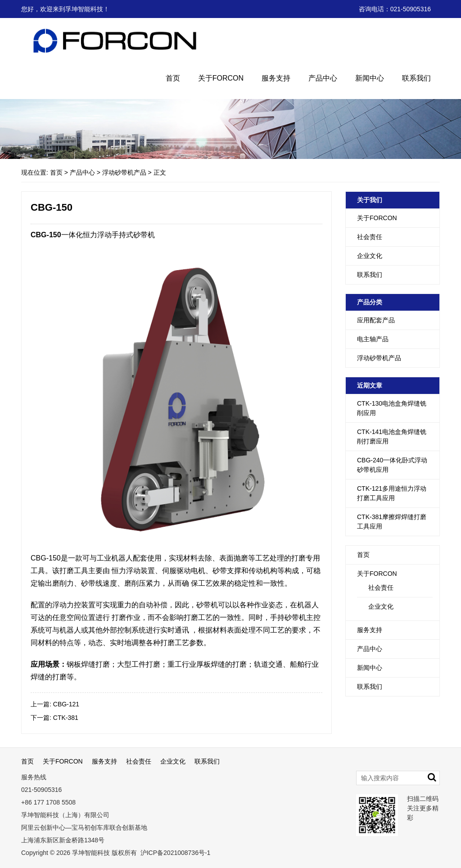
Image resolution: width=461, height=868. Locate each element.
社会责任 (370, 237)
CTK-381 (66, 718)
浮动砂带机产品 (124, 172)
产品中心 (323, 78)
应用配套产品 (376, 320)
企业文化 (370, 256)
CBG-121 (66, 704)
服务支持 (276, 78)
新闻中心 (370, 78)
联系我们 (416, 78)
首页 (173, 78)
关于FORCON (221, 78)
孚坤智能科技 (91, 853)
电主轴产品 (373, 339)
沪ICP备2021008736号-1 (175, 853)
